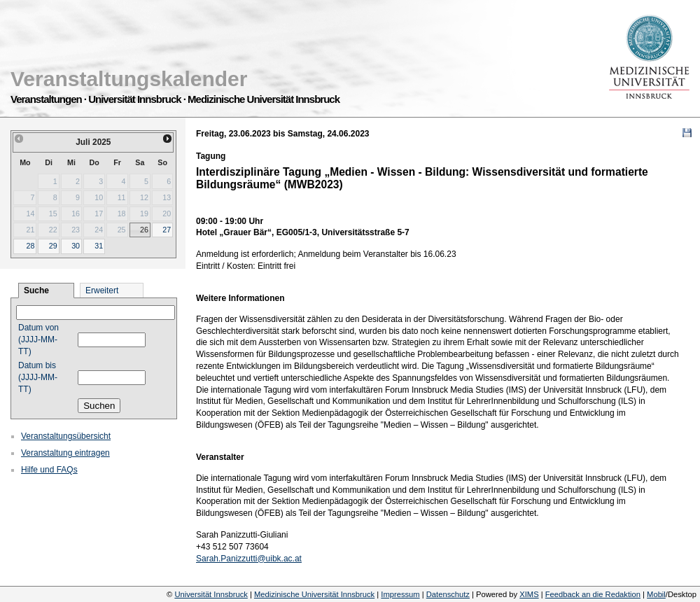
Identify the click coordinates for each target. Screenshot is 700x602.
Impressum (400, 594)
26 (144, 230)
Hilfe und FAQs (49, 470)
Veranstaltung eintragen (65, 453)
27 (167, 230)
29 (53, 246)
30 (76, 246)
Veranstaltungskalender (129, 79)
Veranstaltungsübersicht (66, 436)
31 (99, 246)
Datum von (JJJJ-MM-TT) (38, 339)
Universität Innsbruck (211, 594)
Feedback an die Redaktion (593, 594)
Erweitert (102, 290)
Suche (36, 290)
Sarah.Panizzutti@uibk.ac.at (249, 559)
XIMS (529, 594)
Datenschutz (448, 594)
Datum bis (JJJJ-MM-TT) (38, 377)
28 (30, 246)
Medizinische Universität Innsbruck (314, 594)
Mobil (656, 594)
